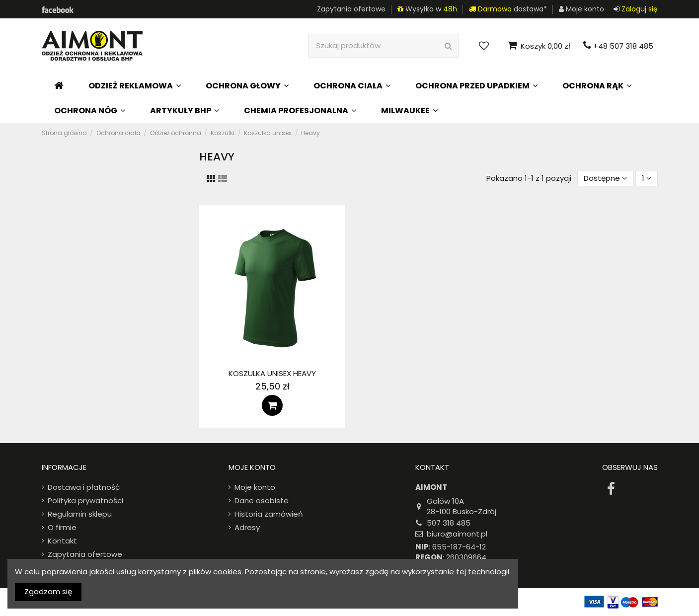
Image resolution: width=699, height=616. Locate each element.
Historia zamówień (269, 514)
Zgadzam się (48, 591)
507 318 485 (449, 523)
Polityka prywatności (85, 500)
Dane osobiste (262, 500)
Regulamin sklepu (80, 514)
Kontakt (62, 541)
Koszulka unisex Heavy (272, 373)
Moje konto (255, 487)
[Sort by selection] (605, 179)
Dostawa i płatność (84, 487)
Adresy (247, 527)
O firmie (62, 527)
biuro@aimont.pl (457, 534)
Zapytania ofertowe (351, 9)
